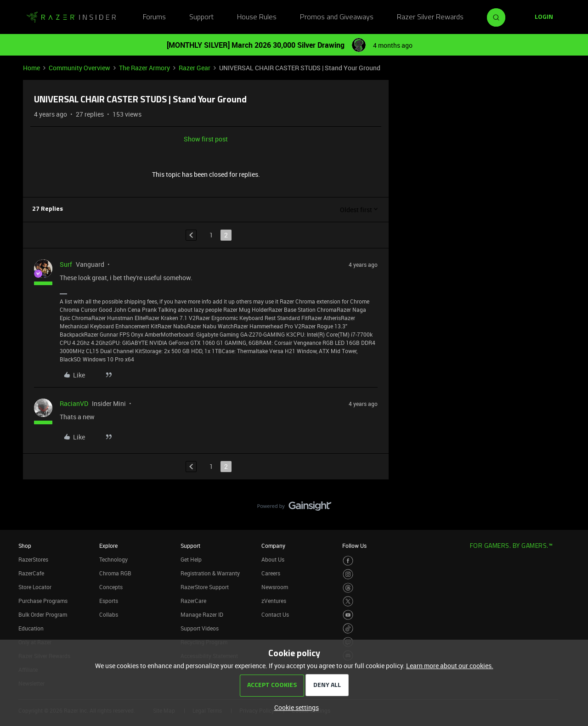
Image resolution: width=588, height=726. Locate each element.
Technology (113, 559)
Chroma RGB (115, 573)
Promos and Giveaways (337, 17)
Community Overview (79, 68)
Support (201, 17)
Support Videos (200, 628)
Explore (108, 546)
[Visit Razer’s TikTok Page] (348, 628)
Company (273, 546)
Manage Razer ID (202, 614)
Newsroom (275, 587)
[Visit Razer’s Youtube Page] (348, 615)
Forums (154, 17)
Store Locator (35, 587)
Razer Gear (195, 68)
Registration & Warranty (210, 573)
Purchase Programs (43, 601)
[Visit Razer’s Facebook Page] (348, 561)
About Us (273, 559)
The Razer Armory (144, 68)
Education (31, 628)
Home (31, 68)
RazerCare (193, 601)
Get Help (191, 559)
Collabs (109, 614)
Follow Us (354, 546)
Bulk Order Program (43, 614)
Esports (109, 601)
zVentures (274, 601)
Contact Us (275, 614)
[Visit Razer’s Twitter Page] (348, 601)
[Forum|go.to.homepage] (71, 17)
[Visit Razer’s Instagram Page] (348, 574)
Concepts (111, 587)
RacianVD (74, 403)
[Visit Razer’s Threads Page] (348, 588)
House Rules (257, 17)
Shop (25, 546)
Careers (271, 573)
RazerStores (33, 559)
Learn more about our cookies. (450, 666)
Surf (66, 264)
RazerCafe (31, 573)
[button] (544, 17)
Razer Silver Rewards (430, 17)
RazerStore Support (205, 587)
